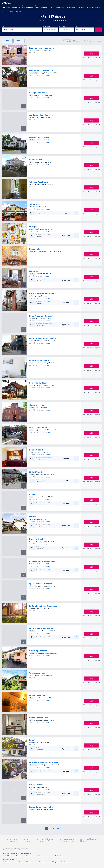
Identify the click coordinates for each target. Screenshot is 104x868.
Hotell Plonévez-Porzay (58, 856)
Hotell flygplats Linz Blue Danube (59, 862)
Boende (44, 7)
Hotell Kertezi (17, 856)
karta (48, 53)
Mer (97, 7)
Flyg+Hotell (6, 7)
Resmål (4, 26)
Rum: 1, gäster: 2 (81, 29)
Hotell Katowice (6, 862)
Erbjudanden (59, 7)
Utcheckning (62, 26)
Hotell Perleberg (6, 856)
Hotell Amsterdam (42, 862)
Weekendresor (28, 7)
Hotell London (17, 862)
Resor (37, 7)
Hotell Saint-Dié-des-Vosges (40, 856)
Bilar (51, 7)
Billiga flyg (16, 7)
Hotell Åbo (27, 856)
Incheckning (46, 26)
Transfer (81, 7)
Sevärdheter (71, 7)
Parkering (90, 7)
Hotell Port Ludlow (29, 862)
